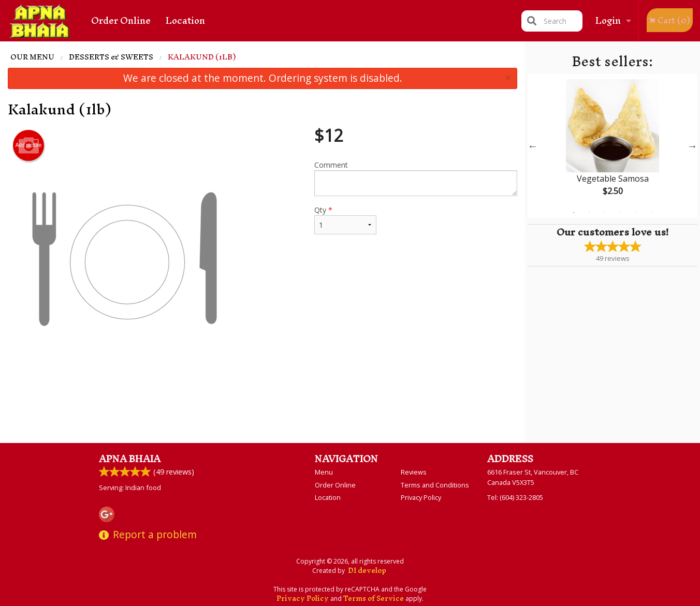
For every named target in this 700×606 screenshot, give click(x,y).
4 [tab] (620, 213)
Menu (324, 472)
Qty (345, 220)
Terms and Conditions (435, 485)
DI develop (367, 571)
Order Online (121, 20)
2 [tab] (589, 213)
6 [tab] (651, 213)
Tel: (515, 497)
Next (692, 146)
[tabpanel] (612, 146)
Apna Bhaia (130, 459)
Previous (533, 146)
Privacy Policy (421, 497)
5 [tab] (636, 213)
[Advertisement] (262, 409)
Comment (416, 178)
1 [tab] (574, 213)
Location (185, 20)
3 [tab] (605, 213)
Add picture (29, 145)
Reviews (414, 472)
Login (608, 20)
